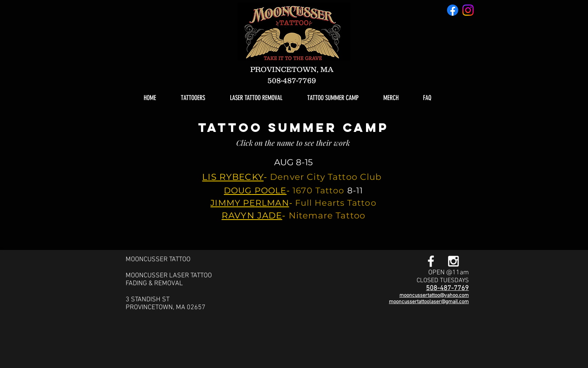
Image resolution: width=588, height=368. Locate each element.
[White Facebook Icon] (431, 261)
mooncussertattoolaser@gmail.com (429, 302)
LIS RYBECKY (233, 177)
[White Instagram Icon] (453, 261)
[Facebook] (453, 10)
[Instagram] (468, 10)
